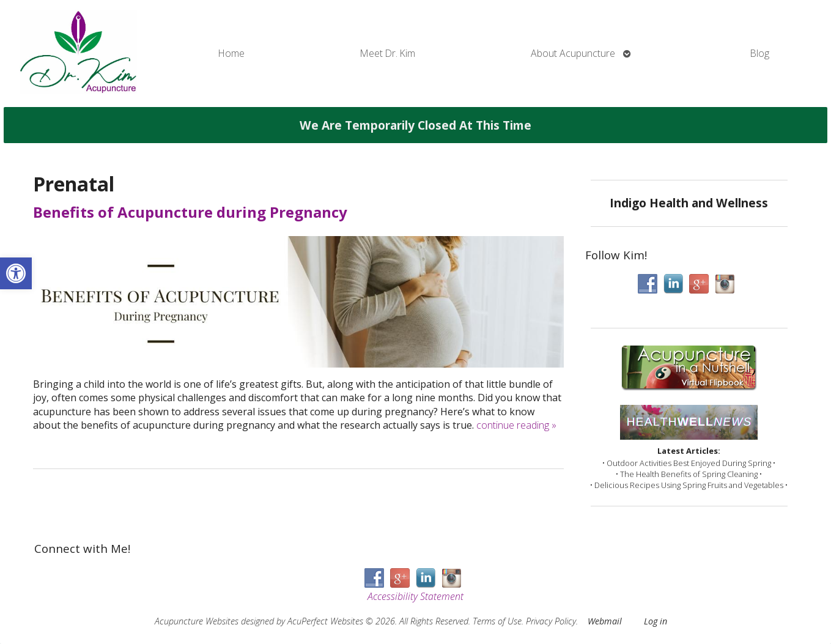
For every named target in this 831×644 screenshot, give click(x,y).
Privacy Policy (551, 621)
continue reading (516, 425)
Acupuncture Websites (197, 621)
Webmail (605, 621)
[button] (16, 273)
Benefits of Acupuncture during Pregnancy (190, 212)
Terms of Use (497, 621)
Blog (760, 53)
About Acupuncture (573, 53)
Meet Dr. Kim (388, 53)
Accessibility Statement (415, 596)
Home (231, 53)
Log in (656, 621)
